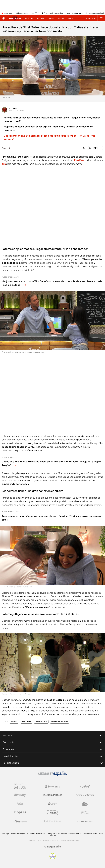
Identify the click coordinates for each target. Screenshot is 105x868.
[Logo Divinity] (20, 795)
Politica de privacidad (38, 834)
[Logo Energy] (52, 804)
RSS (100, 834)
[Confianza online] (53, 859)
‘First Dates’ (80, 160)
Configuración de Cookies (56, 834)
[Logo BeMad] (85, 804)
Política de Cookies (74, 834)
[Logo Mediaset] (52, 775)
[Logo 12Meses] (85, 813)
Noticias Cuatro (52, 763)
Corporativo (52, 742)
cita (4, 164)
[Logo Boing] (20, 804)
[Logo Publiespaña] (52, 821)
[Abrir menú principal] (101, 18)
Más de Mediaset (52, 756)
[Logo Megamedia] (54, 847)
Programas (52, 749)
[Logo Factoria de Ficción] (85, 795)
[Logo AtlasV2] (20, 821)
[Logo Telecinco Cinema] (52, 813)
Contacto (52, 836)
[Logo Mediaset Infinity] (20, 786)
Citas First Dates (41, 722)
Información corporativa (20, 834)
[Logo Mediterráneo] (85, 821)
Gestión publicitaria (90, 834)
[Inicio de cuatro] (4, 18)
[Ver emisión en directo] (91, 18)
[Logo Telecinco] (52, 786)
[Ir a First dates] (15, 18)
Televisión (14, 722)
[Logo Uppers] (20, 813)
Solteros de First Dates (60, 722)
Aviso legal (5, 834)
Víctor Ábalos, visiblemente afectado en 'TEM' (21, 13)
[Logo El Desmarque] (53, 795)
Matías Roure (26, 722)
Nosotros (52, 735)
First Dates (13, 108)
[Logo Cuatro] (85, 786)
